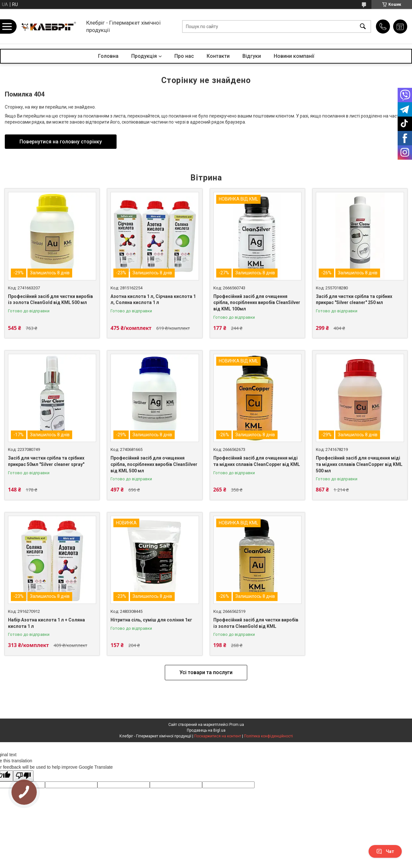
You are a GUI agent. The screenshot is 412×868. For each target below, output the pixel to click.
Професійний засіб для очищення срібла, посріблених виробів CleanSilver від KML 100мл (257, 303)
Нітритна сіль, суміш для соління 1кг (151, 620)
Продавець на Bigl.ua (206, 730)
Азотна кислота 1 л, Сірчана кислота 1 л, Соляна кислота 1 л (153, 300)
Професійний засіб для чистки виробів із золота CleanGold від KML (256, 623)
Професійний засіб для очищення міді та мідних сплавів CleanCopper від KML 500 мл (359, 464)
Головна (108, 56)
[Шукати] (363, 26)
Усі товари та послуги (206, 672)
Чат (385, 851)
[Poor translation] (23, 776)
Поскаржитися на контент (218, 736)
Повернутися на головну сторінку (61, 142)
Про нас (184, 56)
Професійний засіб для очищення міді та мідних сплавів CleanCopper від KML (257, 461)
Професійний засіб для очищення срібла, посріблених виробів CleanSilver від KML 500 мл (154, 464)
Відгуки (252, 56)
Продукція (144, 56)
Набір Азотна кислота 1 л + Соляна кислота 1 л (46, 623)
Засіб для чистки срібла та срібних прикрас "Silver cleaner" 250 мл (354, 300)
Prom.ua (237, 725)
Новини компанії (294, 56)
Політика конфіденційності (268, 736)
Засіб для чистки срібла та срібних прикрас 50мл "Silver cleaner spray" (46, 461)
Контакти (218, 56)
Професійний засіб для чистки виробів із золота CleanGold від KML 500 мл (50, 300)
